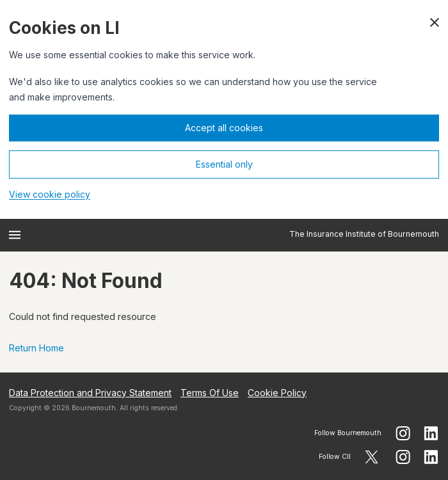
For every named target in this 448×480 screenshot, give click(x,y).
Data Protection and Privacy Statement (90, 393)
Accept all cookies (224, 128)
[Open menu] (15, 235)
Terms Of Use (210, 393)
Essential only (224, 164)
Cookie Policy (277, 393)
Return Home (36, 348)
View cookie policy (50, 194)
